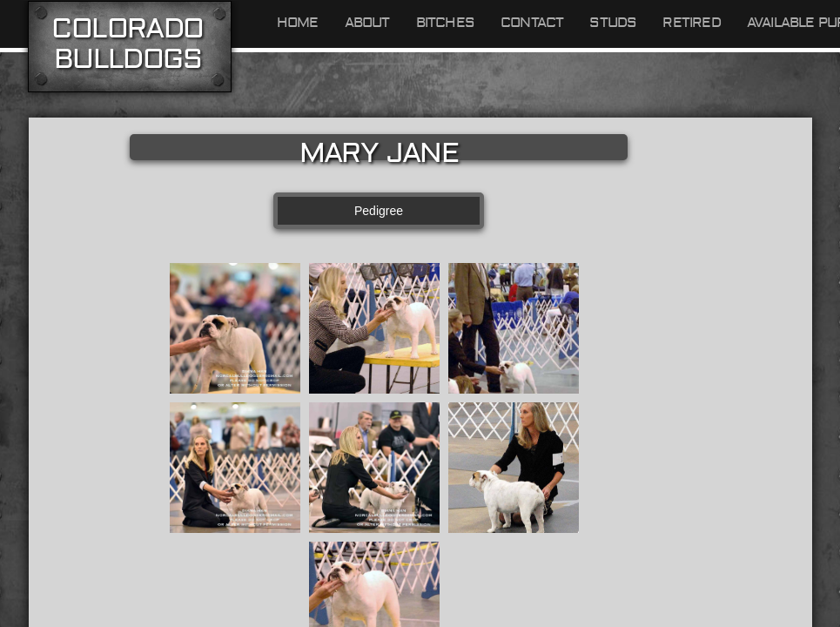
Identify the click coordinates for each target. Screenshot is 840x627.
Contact (532, 23)
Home (298, 23)
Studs (613, 23)
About (367, 23)
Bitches (445, 23)
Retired (691, 23)
